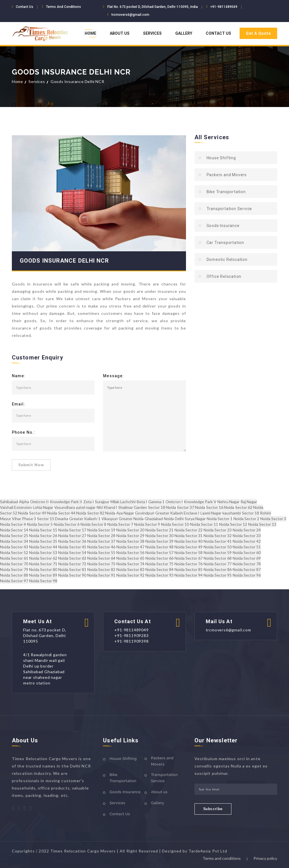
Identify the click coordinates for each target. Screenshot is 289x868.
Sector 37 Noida (191, 507)
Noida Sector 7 (120, 524)
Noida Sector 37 (101, 541)
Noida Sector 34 (14, 541)
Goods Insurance (223, 226)
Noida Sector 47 (130, 547)
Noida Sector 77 (218, 564)
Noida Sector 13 (262, 524)
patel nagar (86, 507)
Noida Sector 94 (189, 575)
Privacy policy (265, 858)
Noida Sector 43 (14, 547)
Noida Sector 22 (189, 530)
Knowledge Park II (66, 502)
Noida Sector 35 (43, 541)
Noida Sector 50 (218, 547)
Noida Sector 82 (101, 569)
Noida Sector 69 (247, 558)
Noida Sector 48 (159, 547)
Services (152, 33)
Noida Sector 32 (218, 536)
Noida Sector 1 (220, 519)
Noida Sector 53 (43, 552)
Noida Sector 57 (159, 552)
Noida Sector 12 (233, 524)
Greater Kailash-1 (85, 519)
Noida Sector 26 (43, 536)
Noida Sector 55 (101, 552)
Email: (19, 404)
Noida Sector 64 (101, 558)
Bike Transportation (226, 192)
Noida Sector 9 (147, 524)
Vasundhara (65, 507)
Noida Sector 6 (67, 524)
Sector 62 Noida (249, 507)
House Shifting (221, 158)
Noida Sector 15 (43, 530)
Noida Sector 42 (247, 541)
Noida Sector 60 (247, 552)
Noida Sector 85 (189, 569)
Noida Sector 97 (14, 581)
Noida (169, 519)
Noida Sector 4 (13, 524)
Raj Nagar (249, 502)
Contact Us (218, 33)
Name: (19, 376)
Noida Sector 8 (93, 524)
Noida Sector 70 (14, 564)
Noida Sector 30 (159, 536)
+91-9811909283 (131, 635)
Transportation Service (229, 209)
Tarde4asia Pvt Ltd (208, 851)
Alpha (24, 502)
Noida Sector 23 (218, 530)
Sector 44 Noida (72, 513)
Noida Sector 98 (43, 581)
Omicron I (174, 502)
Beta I (142, 502)
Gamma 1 (156, 502)
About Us (120, 33)
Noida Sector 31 (189, 536)
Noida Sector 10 (175, 524)
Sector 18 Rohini (256, 513)
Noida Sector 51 (247, 547)
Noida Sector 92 (130, 575)
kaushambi (232, 513)
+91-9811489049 (224, 7)
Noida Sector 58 (189, 552)
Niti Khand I (107, 507)
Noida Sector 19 (101, 530)
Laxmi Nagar (211, 513)
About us (159, 792)
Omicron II (39, 502)
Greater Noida (131, 519)
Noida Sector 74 (130, 564)
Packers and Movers (227, 175)
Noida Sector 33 (247, 536)
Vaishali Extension (16, 507)
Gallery (184, 33)
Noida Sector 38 (130, 541)
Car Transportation (225, 243)
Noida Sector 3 (273, 519)
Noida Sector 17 (72, 530)
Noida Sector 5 (40, 524)
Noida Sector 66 (159, 558)
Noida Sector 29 (130, 536)
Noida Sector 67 (189, 558)
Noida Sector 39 (159, 541)
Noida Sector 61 (14, 558)
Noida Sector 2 (246, 519)
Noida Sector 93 (159, 575)
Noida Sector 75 (159, 564)
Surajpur (102, 502)
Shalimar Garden (133, 507)
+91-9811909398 (131, 641)
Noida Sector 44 (43, 547)
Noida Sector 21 (159, 530)
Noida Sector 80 (43, 569)
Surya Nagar (195, 519)
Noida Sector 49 (189, 547)
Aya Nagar (125, 513)
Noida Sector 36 (72, 541)
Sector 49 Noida (43, 513)
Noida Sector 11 (204, 524)
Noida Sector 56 (130, 552)
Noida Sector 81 (72, 569)
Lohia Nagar (43, 507)
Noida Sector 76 (189, 564)
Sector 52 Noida (14, 513)
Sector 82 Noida (101, 513)
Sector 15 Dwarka (53, 519)
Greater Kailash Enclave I (177, 513)
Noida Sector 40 (189, 541)
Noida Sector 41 (218, 541)
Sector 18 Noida (162, 507)
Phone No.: (24, 433)
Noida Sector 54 (72, 552)
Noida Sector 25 (14, 536)
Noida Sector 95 (218, 575)
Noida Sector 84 (159, 569)
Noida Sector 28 (101, 536)
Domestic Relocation (227, 259)
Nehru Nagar (228, 502)
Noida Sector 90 (72, 575)
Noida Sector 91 (101, 575)
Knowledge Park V (200, 502)
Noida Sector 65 (130, 558)
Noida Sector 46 (101, 547)
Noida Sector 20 (130, 530)
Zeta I (89, 502)
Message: (113, 376)
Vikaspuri (110, 519)
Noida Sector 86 (218, 569)
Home (90, 33)
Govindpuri (145, 513)
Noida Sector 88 (14, 575)
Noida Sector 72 (72, 564)
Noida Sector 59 (218, 552)
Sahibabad (9, 502)
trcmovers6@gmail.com (130, 15)
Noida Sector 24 (247, 530)
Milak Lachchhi (123, 502)
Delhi (179, 519)
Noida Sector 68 (218, 558)
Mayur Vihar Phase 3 (18, 519)
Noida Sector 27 (72, 536)
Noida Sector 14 (14, 530)
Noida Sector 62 (43, 558)
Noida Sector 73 (101, 564)
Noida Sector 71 (43, 564)
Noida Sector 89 (43, 575)
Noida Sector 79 (14, 569)
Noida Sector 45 (72, 547)
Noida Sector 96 (247, 575)
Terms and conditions (222, 858)
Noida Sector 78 (247, 564)
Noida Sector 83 (130, 569)
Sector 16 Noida (220, 507)
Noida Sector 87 (247, 569)
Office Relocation (224, 276)
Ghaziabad (154, 519)
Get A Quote (258, 33)
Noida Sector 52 (14, 552)
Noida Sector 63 (72, 558)
